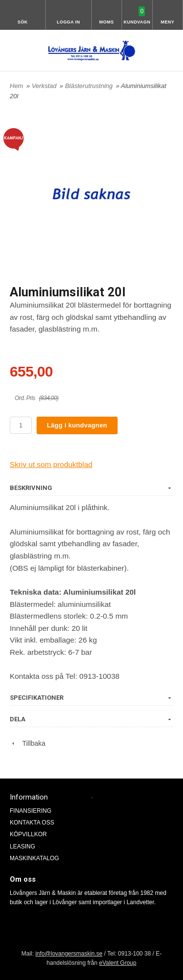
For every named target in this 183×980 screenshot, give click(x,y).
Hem (16, 86)
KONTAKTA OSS (32, 823)
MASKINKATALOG (34, 858)
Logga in (68, 22)
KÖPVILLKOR (28, 834)
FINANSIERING (30, 811)
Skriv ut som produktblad (51, 464)
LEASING (22, 846)
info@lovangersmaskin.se (69, 954)
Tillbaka (28, 743)
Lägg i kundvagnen (77, 425)
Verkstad (45, 86)
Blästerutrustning (90, 86)
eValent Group (118, 963)
